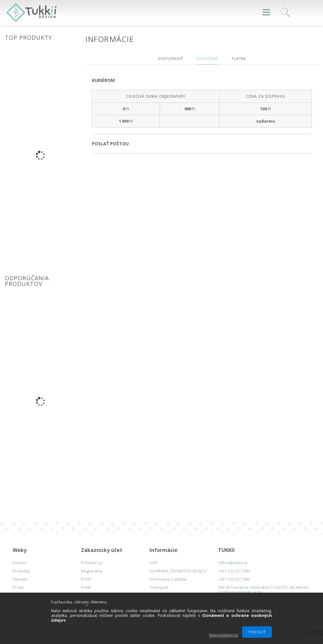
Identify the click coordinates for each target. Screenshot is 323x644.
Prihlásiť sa (92, 563)
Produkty (21, 571)
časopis (20, 579)
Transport (159, 587)
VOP (154, 563)
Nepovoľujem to (224, 635)
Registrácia (92, 571)
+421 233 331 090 (234, 571)
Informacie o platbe (168, 579)
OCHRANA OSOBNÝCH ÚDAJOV (178, 571)
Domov (19, 563)
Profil (86, 579)
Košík (86, 587)
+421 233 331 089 (234, 579)
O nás (18, 587)
